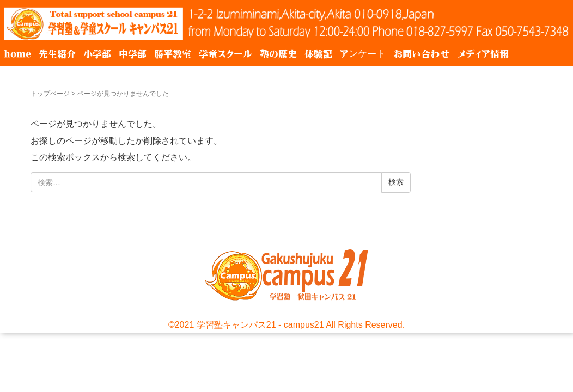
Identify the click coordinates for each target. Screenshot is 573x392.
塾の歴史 (278, 54)
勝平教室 (173, 54)
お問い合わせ (422, 54)
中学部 (133, 54)
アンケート (363, 54)
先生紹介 (57, 54)
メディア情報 (483, 54)
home (17, 54)
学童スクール (225, 54)
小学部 (97, 54)
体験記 (318, 54)
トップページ (50, 94)
